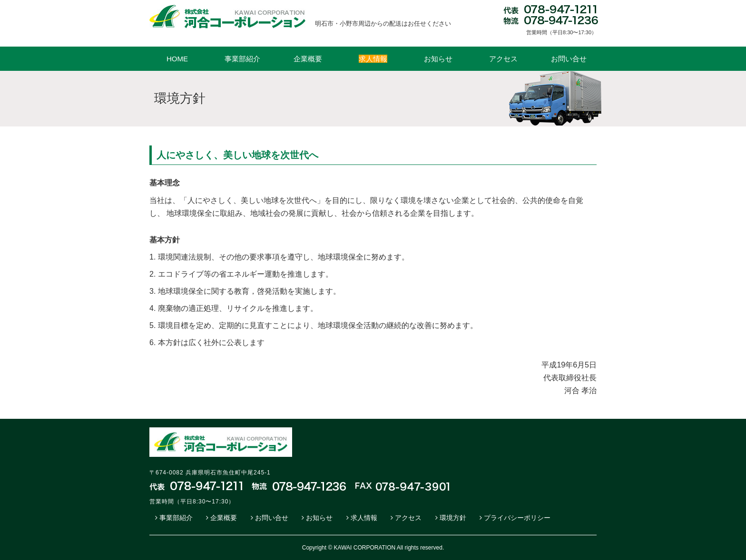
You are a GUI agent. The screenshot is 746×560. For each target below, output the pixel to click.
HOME (177, 59)
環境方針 (453, 518)
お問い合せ (569, 59)
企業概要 (308, 59)
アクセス (503, 59)
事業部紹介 (242, 59)
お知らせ (438, 59)
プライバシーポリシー (517, 518)
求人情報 (364, 518)
